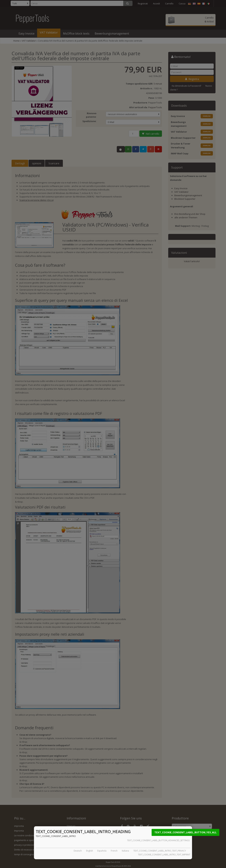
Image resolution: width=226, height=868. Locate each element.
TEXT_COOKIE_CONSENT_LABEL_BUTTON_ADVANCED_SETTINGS (158, 840)
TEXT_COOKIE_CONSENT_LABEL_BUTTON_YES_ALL (185, 832)
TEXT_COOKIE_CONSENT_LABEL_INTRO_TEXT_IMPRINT (164, 855)
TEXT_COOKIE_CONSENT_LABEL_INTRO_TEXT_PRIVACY (160, 851)
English (90, 851)
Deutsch (78, 851)
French (114, 851)
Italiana (125, 851)
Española (102, 851)
